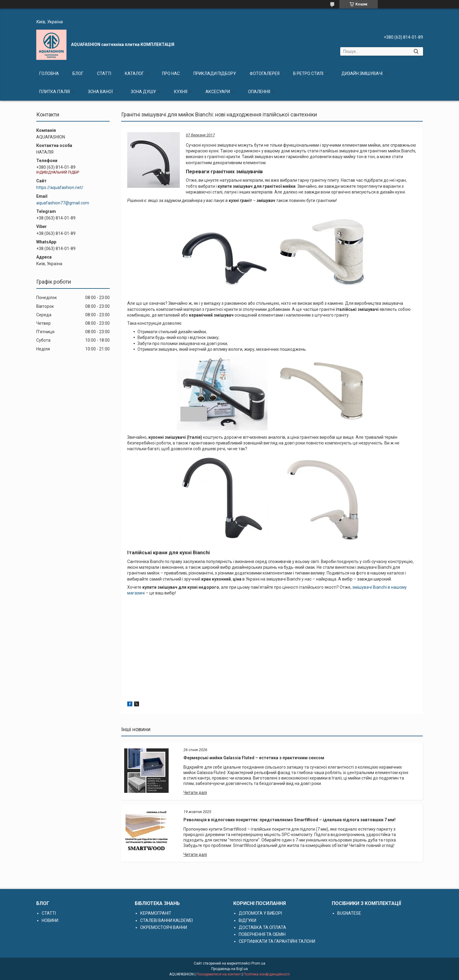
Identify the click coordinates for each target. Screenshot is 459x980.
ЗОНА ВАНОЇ (100, 92)
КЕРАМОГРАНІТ (156, 913)
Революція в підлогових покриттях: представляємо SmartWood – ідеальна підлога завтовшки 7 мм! (289, 820)
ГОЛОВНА (49, 73)
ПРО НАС (171, 73)
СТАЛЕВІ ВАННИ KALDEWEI (166, 920)
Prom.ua (258, 963)
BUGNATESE (349, 913)
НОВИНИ (50, 920)
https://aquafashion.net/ (60, 187)
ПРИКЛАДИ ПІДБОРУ (215, 73)
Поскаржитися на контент (219, 974)
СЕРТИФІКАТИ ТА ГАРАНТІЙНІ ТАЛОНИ (277, 941)
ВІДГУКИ (247, 920)
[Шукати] (416, 51)
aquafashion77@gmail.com (63, 203)
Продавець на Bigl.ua (230, 969)
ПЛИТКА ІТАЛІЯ (55, 92)
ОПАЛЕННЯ (259, 92)
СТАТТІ (104, 73)
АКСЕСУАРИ (218, 92)
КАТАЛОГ (134, 73)
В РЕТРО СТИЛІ (308, 73)
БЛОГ (78, 73)
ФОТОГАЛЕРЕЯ (265, 73)
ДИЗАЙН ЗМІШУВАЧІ (362, 73)
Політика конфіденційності (267, 974)
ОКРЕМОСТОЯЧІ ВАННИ (164, 927)
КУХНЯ (181, 92)
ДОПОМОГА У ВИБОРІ (260, 913)
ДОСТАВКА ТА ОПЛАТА (262, 927)
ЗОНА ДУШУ (143, 92)
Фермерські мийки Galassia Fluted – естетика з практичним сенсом (254, 758)
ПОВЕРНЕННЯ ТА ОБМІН (262, 934)
